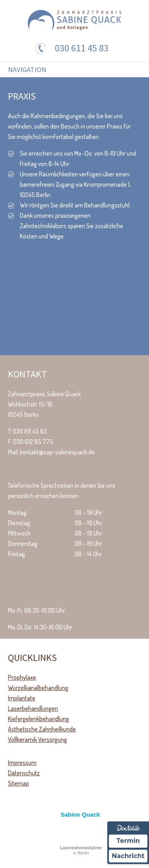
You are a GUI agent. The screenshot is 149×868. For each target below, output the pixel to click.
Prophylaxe (22, 677)
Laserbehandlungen (33, 708)
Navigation (27, 70)
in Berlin (81, 850)
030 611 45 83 (82, 48)
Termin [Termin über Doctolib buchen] (128, 841)
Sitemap (18, 783)
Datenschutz (24, 773)
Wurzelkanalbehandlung (38, 688)
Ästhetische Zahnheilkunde (42, 729)
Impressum (22, 762)
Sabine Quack (80, 814)
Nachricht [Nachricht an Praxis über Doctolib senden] (128, 856)
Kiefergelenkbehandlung (39, 719)
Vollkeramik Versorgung (38, 739)
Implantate (22, 698)
